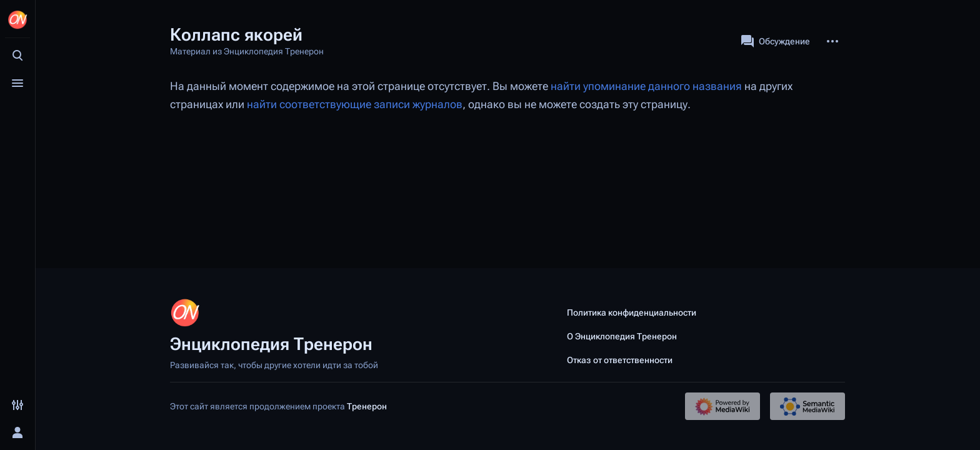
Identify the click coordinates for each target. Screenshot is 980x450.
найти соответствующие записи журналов (355, 104)
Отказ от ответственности (620, 360)
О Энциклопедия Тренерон (622, 336)
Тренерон (367, 406)
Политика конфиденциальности (632, 312)
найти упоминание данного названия (646, 86)
